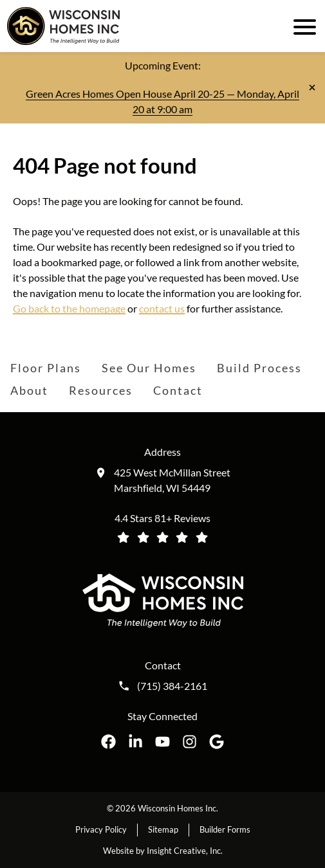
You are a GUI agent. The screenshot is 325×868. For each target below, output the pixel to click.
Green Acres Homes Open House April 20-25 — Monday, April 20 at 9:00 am (162, 101)
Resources (101, 390)
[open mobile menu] (302, 26)
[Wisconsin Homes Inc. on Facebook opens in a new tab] (108, 742)
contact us (162, 308)
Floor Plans (46, 368)
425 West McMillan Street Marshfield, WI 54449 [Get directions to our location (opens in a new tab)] (172, 480)
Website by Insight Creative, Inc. (163, 851)
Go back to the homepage (69, 308)
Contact (178, 390)
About (29, 390)
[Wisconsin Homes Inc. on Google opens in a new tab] (217, 742)
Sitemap (163, 829)
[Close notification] (312, 87)
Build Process (259, 368)
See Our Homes (149, 368)
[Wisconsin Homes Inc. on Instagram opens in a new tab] (190, 742)
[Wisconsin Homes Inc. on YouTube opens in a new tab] (162, 742)
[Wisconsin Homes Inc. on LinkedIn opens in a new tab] (135, 742)
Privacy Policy (101, 829)
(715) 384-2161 (172, 686)
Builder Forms (225, 829)
